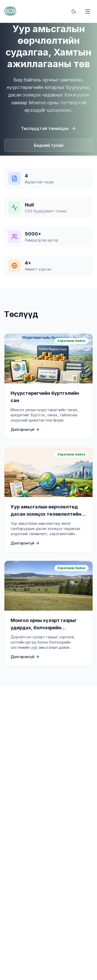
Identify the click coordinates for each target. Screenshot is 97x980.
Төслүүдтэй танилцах (48, 128)
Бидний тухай (49, 145)
